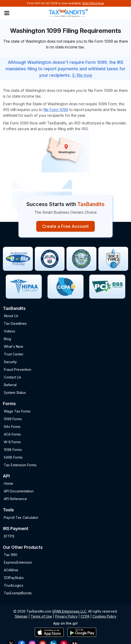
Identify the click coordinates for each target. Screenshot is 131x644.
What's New (13, 346)
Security (10, 362)
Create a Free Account (65, 226)
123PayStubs (14, 578)
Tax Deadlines (15, 323)
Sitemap (21, 616)
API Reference (15, 499)
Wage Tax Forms (17, 411)
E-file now (82, 75)
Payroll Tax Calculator (21, 517)
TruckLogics (14, 585)
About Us (11, 316)
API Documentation (19, 491)
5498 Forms (13, 457)
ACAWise (11, 570)
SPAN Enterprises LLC (69, 611)
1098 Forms (13, 450)
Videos (9, 331)
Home (9, 483)
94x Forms (12, 427)
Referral (10, 385)
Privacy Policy (66, 616)
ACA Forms (12, 434)
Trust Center (14, 354)
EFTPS (9, 536)
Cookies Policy (104, 616)
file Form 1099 (56, 110)
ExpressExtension (18, 562)
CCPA (85, 616)
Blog (7, 339)
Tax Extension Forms (20, 465)
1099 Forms (13, 419)
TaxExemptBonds (18, 593)
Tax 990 (11, 555)
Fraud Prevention (18, 369)
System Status (15, 393)
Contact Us (12, 377)
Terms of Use (41, 616)
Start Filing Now (93, 3)
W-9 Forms (12, 442)
